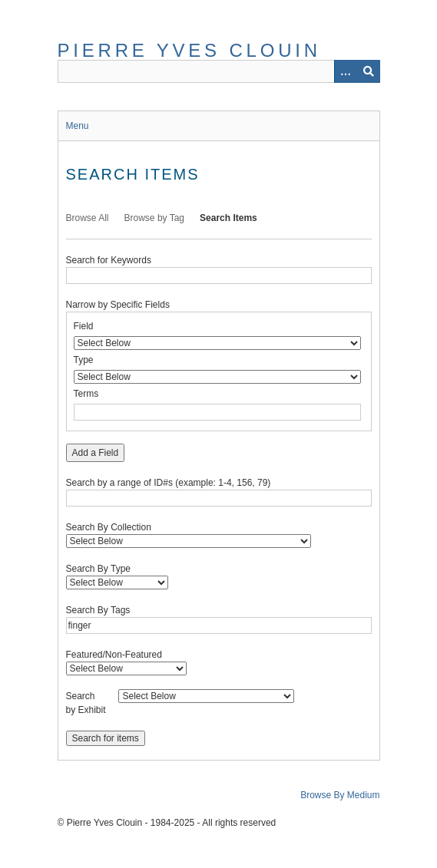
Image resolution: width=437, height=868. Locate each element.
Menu (78, 126)
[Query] (219, 71)
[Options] (346, 71)
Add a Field (96, 453)
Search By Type (99, 569)
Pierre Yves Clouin (189, 50)
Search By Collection (109, 527)
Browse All (88, 218)
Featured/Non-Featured (114, 655)
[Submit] (369, 71)
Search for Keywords (109, 260)
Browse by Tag (155, 218)
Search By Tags (98, 610)
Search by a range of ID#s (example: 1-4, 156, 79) (169, 483)
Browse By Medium (340, 795)
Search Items (228, 218)
